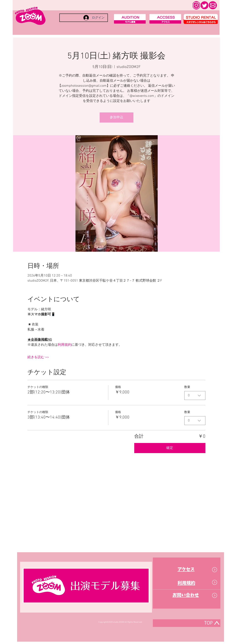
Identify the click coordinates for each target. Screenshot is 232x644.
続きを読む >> (38, 357)
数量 (187, 387)
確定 (170, 448)
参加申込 (117, 117)
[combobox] (195, 396)
